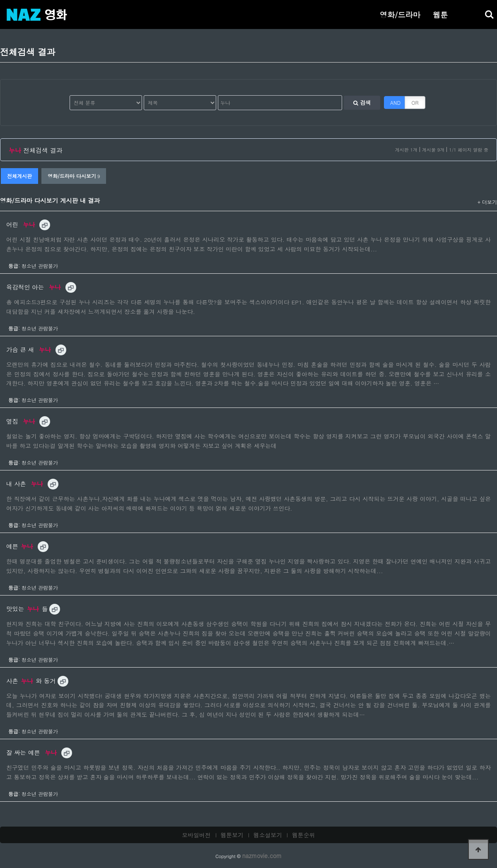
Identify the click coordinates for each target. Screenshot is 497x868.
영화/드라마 (400, 14)
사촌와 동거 (31, 681)
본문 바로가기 (0, 0)
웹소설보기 (268, 835)
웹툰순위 (304, 835)
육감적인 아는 (35, 287)
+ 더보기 (487, 202)
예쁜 (21, 546)
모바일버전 (196, 835)
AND (395, 102)
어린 (22, 224)
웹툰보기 (232, 835)
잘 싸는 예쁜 (33, 752)
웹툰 (440, 14)
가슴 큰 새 (30, 350)
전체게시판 (19, 176)
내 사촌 (26, 484)
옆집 (22, 421)
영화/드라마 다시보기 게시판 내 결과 (50, 200)
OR (415, 102)
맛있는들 (27, 609)
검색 (362, 102)
